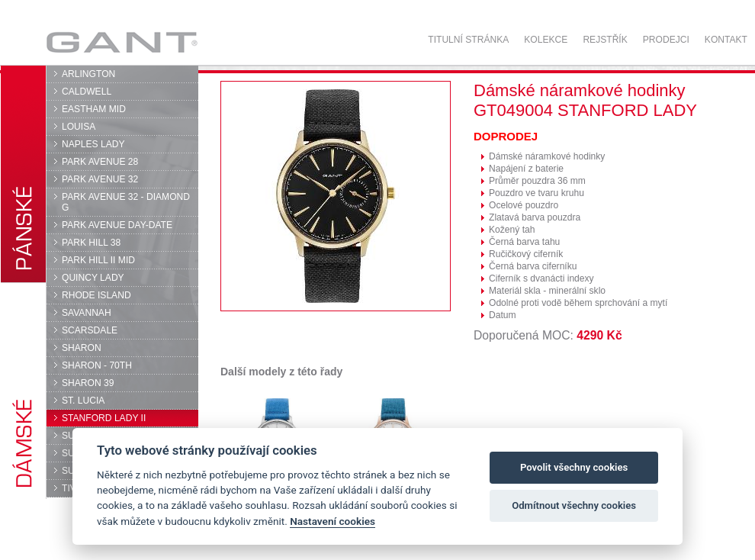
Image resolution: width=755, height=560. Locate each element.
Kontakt (726, 40)
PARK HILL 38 (91, 243)
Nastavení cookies (333, 521)
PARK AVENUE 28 (100, 162)
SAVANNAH (87, 313)
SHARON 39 (88, 383)
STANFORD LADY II (104, 418)
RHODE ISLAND (96, 295)
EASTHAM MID (94, 109)
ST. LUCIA (83, 401)
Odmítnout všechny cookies (574, 505)
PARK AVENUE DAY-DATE (117, 225)
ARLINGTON (88, 74)
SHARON (82, 348)
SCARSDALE (90, 330)
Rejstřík (605, 40)
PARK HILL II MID (98, 260)
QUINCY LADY (93, 278)
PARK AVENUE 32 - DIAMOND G (126, 202)
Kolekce (546, 40)
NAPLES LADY (93, 144)
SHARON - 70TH (97, 365)
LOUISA (79, 127)
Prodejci (666, 40)
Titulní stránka (468, 40)
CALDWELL (87, 92)
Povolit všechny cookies (574, 467)
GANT (122, 42)
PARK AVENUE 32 (100, 179)
